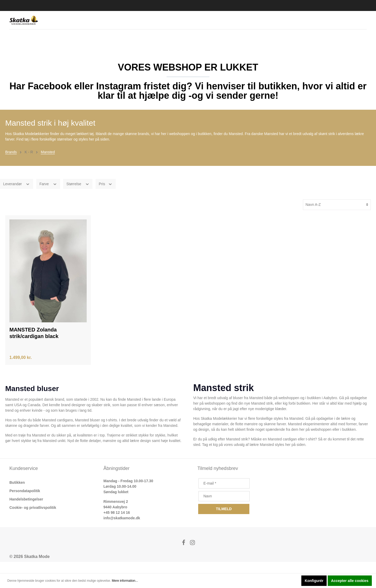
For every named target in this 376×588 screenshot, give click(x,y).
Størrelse (78, 195)
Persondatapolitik (25, 502)
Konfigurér (314, 581)
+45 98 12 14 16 (117, 524)
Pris (106, 195)
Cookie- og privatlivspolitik (33, 519)
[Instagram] (192, 555)
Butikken (17, 494)
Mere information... (125, 581)
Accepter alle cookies (350, 581)
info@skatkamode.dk (122, 529)
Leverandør (17, 195)
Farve (48, 195)
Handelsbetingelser (26, 510)
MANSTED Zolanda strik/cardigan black (34, 344)
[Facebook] (184, 555)
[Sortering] (337, 216)
